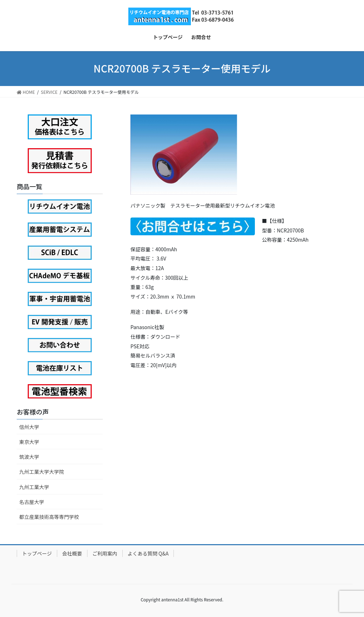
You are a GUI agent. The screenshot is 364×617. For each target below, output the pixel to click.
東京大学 (29, 442)
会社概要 (72, 553)
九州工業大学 (34, 487)
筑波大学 (29, 457)
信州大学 (29, 427)
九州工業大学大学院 (42, 472)
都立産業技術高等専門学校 (49, 517)
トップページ (37, 553)
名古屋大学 (32, 502)
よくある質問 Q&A (148, 553)
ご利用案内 (105, 553)
